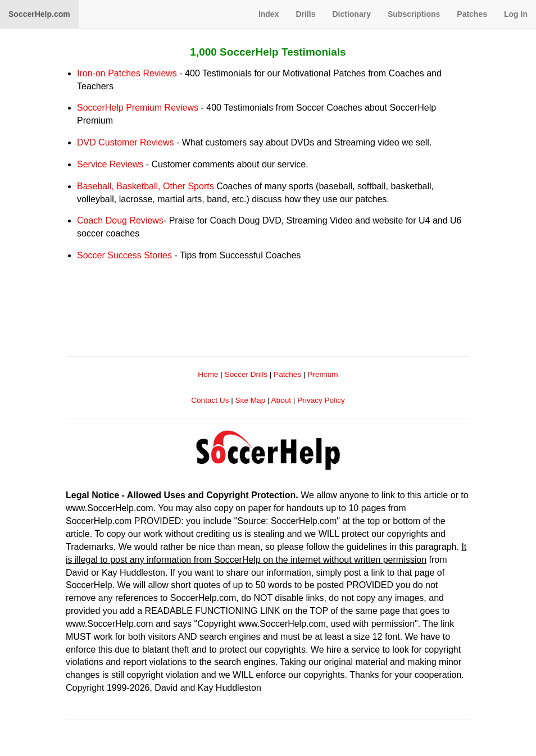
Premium (322, 374)
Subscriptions (414, 14)
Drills (305, 14)
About (281, 400)
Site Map (251, 400)
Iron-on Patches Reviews (127, 73)
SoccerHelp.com (39, 14)
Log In (516, 14)
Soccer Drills (246, 374)
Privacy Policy (321, 400)
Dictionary (351, 14)
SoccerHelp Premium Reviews (138, 108)
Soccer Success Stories (124, 255)
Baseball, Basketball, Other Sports (146, 186)
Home (208, 374)
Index (269, 14)
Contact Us (210, 400)
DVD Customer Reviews (125, 142)
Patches (472, 14)
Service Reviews (110, 164)
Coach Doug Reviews (120, 220)
